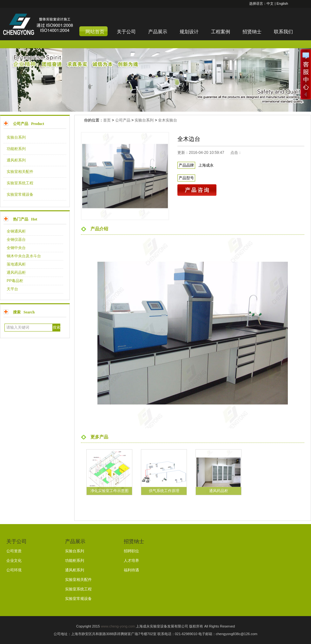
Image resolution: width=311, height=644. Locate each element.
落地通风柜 (16, 264)
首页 (107, 120)
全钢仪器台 (16, 240)
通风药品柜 (16, 273)
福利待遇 (131, 570)
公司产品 (123, 120)
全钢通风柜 (16, 231)
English (282, 3)
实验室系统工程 (20, 183)
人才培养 (131, 561)
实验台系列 (16, 137)
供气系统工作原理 (164, 491)
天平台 (12, 289)
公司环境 (14, 570)
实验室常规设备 (20, 194)
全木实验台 (168, 120)
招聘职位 (131, 551)
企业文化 (14, 561)
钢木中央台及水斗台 (24, 256)
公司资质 (14, 551)
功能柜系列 (16, 149)
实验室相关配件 (20, 172)
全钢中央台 (16, 248)
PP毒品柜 (15, 281)
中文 (270, 3)
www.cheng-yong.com (118, 626)
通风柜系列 (16, 160)
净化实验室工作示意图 (109, 491)
